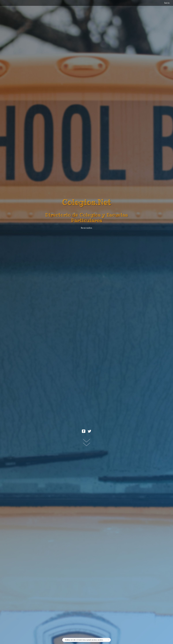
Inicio (167, 3)
